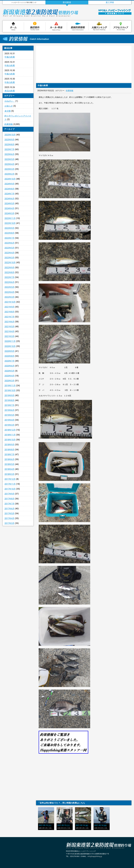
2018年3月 (9, 474)
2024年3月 (9, 213)
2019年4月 (9, 420)
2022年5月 (9, 287)
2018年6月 (9, 459)
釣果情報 (78, 26)
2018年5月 (9, 464)
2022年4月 (9, 292)
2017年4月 (9, 518)
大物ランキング (99, 26)
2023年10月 (10, 223)
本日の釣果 (10, 91)
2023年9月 (9, 228)
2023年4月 (9, 253)
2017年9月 (9, 494)
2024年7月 (9, 194)
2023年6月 (9, 243)
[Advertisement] (18, 570)
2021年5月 (9, 327)
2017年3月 (9, 523)
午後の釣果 (10, 57)
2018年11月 (10, 435)
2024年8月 (9, 189)
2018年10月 (10, 440)
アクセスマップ (121, 26)
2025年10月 (10, 135)
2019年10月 (10, 390)
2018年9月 (9, 445)
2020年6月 (9, 366)
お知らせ (9, 106)
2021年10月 (10, 302)
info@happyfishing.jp (95, 856)
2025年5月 (9, 159)
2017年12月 (10, 479)
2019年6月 (9, 410)
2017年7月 (9, 504)
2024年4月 (9, 208)
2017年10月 (10, 489)
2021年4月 (9, 331)
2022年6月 (9, 282)
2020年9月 (9, 351)
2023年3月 (9, 258)
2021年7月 (9, 317)
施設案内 (35, 26)
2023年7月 (9, 238)
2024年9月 (9, 184)
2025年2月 (9, 174)
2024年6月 (9, 199)
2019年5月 (9, 415)
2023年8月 (9, 233)
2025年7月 (9, 149)
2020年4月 (9, 376)
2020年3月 (9, 381)
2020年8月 (9, 356)
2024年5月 (9, 204)
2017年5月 (9, 513)
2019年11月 (10, 386)
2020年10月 (10, 346)
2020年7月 (9, 361)
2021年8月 (9, 312)
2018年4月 (9, 469)
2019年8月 (9, 400)
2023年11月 (10, 218)
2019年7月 (9, 405)
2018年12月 (10, 430)
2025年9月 (9, 140)
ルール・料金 (56, 26)
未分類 (8, 111)
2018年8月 (9, 450)
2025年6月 (9, 154)
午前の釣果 (10, 66)
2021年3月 (9, 336)
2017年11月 (10, 484)
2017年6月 (9, 509)
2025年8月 (9, 144)
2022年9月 (9, 268)
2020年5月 (9, 371)
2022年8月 (9, 272)
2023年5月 (9, 248)
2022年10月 (10, 263)
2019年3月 (9, 425)
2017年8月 (9, 499)
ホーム (13, 26)
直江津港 (110, 2)
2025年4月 (9, 164)
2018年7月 (9, 454)
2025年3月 (9, 169)
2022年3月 (9, 297)
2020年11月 (10, 341)
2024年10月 (10, 179)
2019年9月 (9, 395)
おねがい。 (10, 101)
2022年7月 (9, 277)
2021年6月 (9, 322)
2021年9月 (9, 307)
